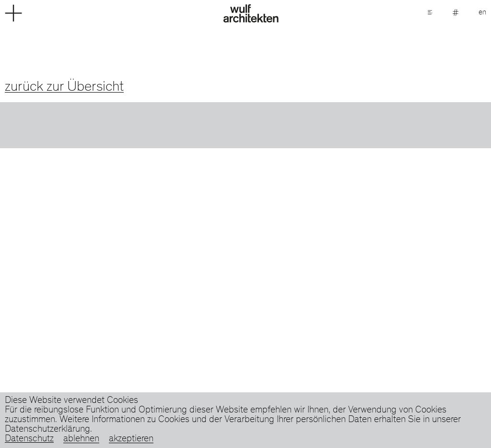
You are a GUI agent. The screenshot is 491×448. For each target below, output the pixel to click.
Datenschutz (29, 439)
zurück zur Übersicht (64, 87)
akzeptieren (131, 439)
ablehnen (81, 439)
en (482, 12)
